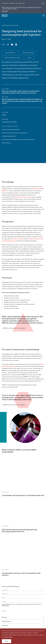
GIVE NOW (5, 11)
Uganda (29, 58)
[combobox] (23, 601)
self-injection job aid (17, 239)
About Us (4, 617)
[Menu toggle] (43, 14)
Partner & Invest (6, 621)
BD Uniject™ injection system (22, 197)
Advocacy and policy (10, 53)
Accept (7, 641)
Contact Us (5, 626)
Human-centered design (28, 53)
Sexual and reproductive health (13, 58)
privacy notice (8, 637)
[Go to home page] (5, 16)
